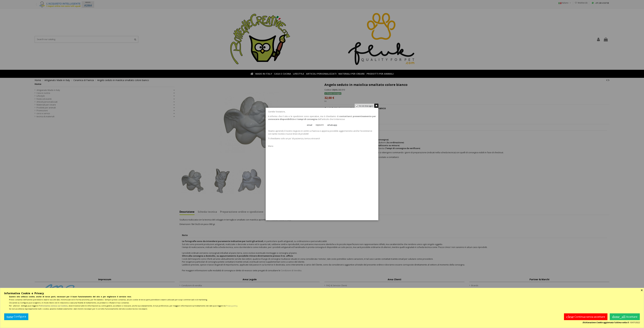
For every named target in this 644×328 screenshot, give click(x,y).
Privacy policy (232, 306)
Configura (16, 317)
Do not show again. (366, 106)
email (310, 125)
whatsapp (332, 125)
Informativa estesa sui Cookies (54, 306)
